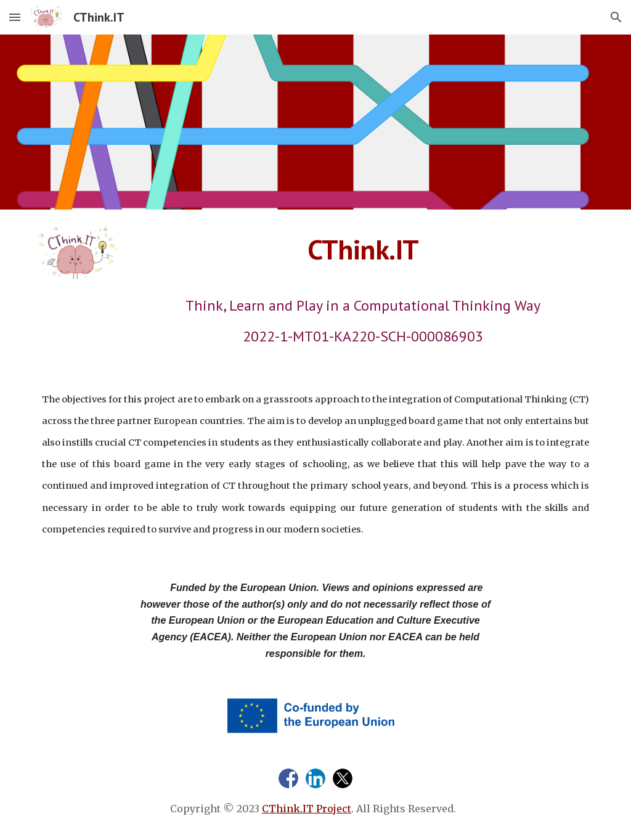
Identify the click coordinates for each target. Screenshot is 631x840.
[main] (363, 250)
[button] (15, 17)
